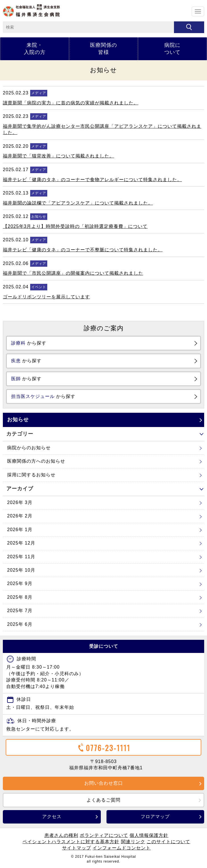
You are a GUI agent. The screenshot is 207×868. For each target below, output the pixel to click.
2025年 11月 (21, 557)
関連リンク (133, 842)
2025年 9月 (20, 583)
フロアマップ (155, 817)
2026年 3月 (20, 502)
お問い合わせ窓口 (104, 783)
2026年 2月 (20, 516)
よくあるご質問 (103, 800)
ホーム (31, 10)
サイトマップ (77, 848)
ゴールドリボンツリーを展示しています (46, 297)
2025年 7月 (20, 611)
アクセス (52, 817)
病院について (172, 49)
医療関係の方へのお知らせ (36, 461)
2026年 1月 (20, 530)
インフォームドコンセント (122, 848)
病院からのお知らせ (29, 448)
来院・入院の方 (35, 49)
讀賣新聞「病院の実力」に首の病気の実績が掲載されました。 (71, 103)
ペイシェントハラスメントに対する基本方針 (71, 842)
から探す (29, 343)
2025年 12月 (21, 543)
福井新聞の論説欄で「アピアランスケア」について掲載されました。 (78, 203)
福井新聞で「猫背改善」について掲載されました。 (59, 156)
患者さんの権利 (61, 835)
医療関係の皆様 (103, 49)
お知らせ (18, 420)
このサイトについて (168, 842)
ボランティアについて (104, 835)
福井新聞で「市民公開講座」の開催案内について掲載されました (73, 273)
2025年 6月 (20, 624)
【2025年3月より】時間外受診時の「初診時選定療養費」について (75, 226)
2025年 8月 (20, 597)
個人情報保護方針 (149, 835)
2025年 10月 (21, 570)
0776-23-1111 (103, 748)
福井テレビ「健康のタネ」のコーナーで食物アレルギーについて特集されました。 (92, 180)
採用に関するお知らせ (31, 475)
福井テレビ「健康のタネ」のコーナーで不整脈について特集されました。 (83, 250)
